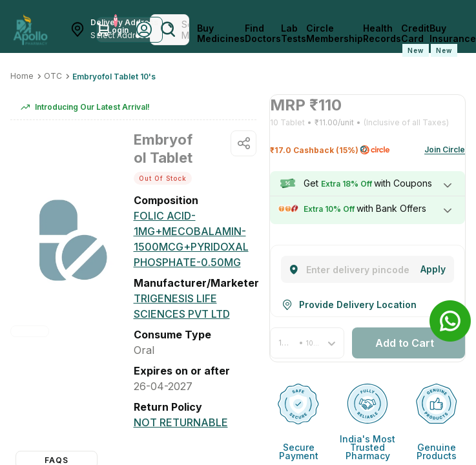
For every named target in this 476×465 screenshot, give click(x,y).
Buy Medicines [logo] (221, 34)
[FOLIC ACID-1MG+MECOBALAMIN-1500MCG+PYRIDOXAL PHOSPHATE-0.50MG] (195, 239)
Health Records (382, 34)
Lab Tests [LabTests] (294, 34)
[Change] (433, 269)
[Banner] (450, 321)
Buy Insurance (453, 40)
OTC (53, 76)
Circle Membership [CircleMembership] (335, 34)
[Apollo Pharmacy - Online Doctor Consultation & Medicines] (30, 30)
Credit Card (415, 40)
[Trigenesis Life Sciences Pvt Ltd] (195, 306)
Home (22, 76)
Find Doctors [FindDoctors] (263, 34)
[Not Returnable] (181, 422)
